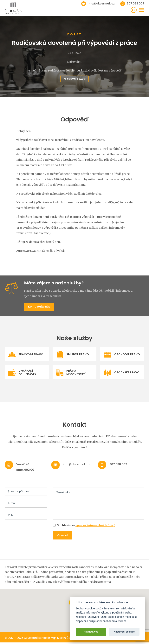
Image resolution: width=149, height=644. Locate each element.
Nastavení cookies (124, 632)
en (134, 10)
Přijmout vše (91, 632)
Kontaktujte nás (40, 307)
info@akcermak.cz (101, 3)
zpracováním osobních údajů (95, 527)
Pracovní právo (74, 79)
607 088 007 (136, 3)
